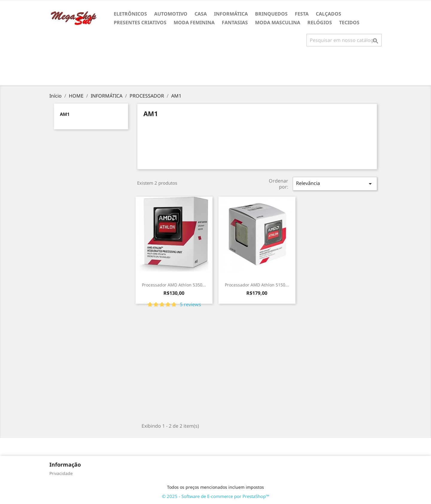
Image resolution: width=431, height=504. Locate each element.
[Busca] (344, 40)
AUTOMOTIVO (171, 14)
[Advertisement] (215, 68)
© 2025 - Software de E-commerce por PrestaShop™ (216, 496)
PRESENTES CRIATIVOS (140, 22)
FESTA (302, 14)
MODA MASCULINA (278, 22)
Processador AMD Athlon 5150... (257, 285)
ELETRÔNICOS (130, 14)
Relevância (335, 184)
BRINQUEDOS (271, 14)
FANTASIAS (235, 22)
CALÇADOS (328, 14)
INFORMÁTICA (231, 14)
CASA (201, 14)
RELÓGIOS (320, 22)
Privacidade (61, 473)
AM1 (65, 114)
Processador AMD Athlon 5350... (174, 285)
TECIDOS (349, 22)
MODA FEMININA (194, 22)
